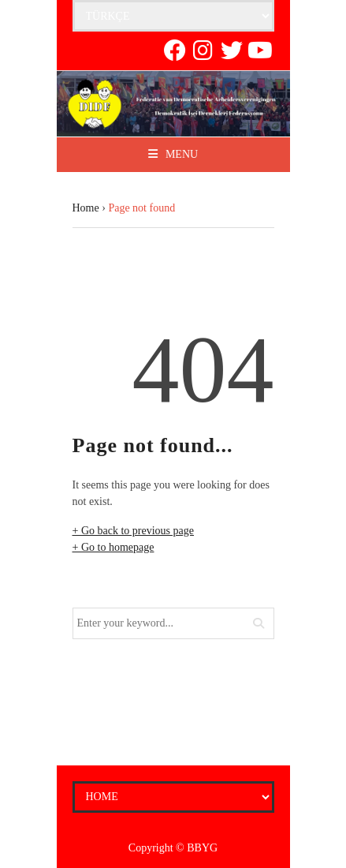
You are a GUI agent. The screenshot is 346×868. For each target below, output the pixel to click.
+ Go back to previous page (133, 531)
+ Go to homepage (113, 547)
